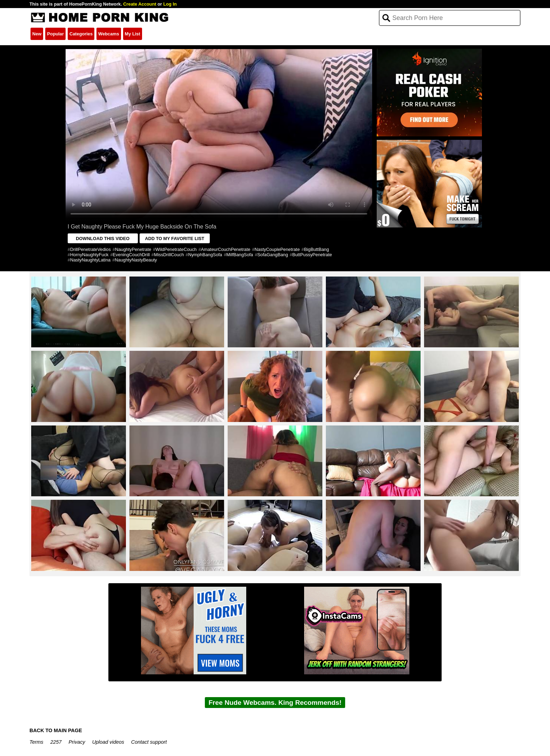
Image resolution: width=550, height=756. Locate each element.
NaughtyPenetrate (133, 249)
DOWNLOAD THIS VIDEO (103, 239)
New (37, 34)
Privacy (77, 742)
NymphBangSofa (205, 255)
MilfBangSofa (240, 255)
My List (133, 34)
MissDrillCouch (169, 255)
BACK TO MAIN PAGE (56, 730)
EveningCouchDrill (131, 255)
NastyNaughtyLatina (90, 260)
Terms (36, 742)
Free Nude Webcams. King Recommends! (275, 703)
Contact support (149, 742)
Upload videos (108, 742)
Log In (170, 4)
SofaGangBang (273, 255)
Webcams (109, 34)
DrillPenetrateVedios (90, 249)
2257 (56, 742)
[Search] (450, 18)
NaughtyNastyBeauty (136, 260)
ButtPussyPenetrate (312, 255)
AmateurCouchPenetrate (226, 249)
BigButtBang (317, 249)
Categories (81, 34)
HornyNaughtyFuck (89, 255)
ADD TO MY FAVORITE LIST (175, 239)
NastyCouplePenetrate (277, 249)
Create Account (140, 4)
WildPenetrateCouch (176, 249)
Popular (55, 34)
